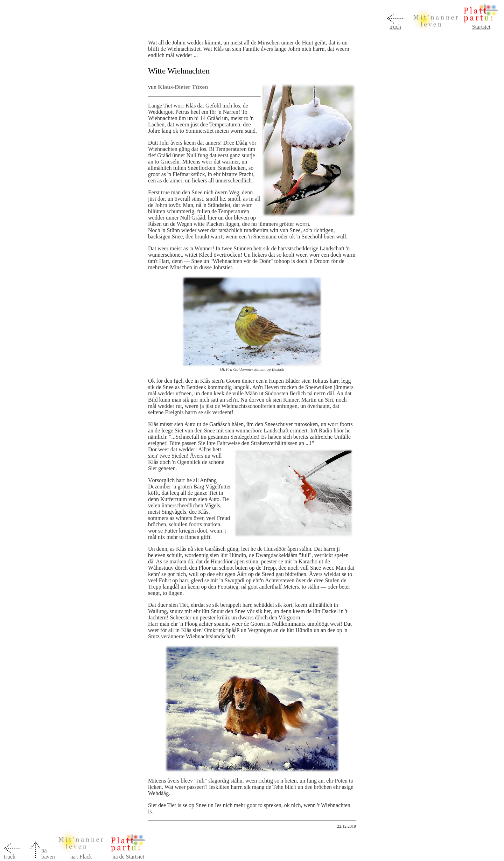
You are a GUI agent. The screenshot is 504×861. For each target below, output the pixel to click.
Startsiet (481, 27)
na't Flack (81, 857)
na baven (48, 853)
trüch (395, 27)
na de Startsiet (128, 857)
